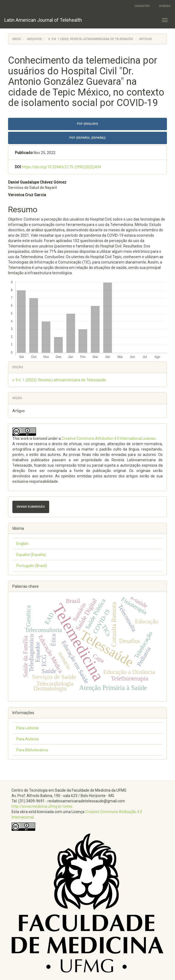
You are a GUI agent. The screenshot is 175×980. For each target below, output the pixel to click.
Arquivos (35, 39)
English (22, 544)
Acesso (165, 6)
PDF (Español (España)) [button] (87, 138)
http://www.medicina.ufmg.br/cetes (42, 806)
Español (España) (31, 555)
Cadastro (142, 6)
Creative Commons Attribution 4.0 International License (108, 438)
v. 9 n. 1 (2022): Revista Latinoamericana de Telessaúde (91, 39)
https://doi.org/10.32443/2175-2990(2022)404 (61, 167)
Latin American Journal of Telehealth (43, 20)
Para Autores (28, 739)
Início (17, 39)
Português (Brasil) (32, 566)
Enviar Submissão (31, 507)
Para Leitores (28, 728)
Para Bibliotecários (32, 750)
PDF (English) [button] (87, 124)
